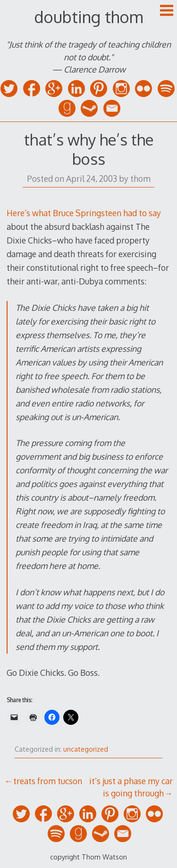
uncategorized (86, 749)
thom (140, 178)
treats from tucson (48, 781)
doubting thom (88, 17)
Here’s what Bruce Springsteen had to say (84, 213)
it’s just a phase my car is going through (131, 787)
